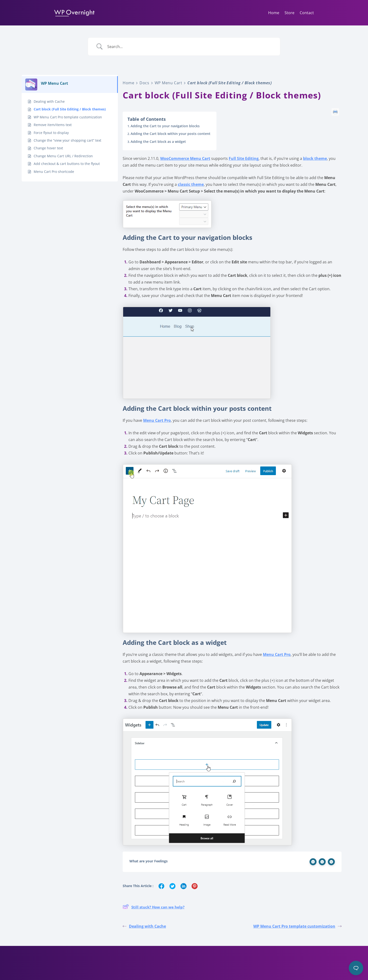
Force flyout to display (51, 133)
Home (274, 13)
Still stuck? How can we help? (154, 907)
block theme (315, 158)
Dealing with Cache (49, 101)
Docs (144, 83)
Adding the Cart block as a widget (158, 142)
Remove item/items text (53, 125)
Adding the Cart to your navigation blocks (165, 126)
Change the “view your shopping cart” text (67, 140)
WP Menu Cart (168, 83)
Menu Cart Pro (157, 420)
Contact (307, 13)
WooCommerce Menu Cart (185, 158)
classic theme (191, 184)
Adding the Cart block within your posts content (171, 134)
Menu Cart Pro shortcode (54, 172)
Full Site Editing (244, 158)
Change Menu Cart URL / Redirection (63, 156)
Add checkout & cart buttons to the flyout (67, 164)
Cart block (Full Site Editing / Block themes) (70, 109)
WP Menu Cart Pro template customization (68, 117)
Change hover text (48, 148)
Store (289, 13)
